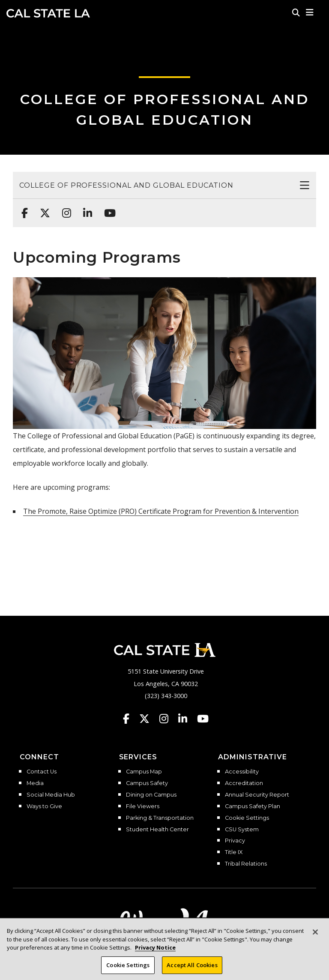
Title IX (234, 852)
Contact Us (42, 772)
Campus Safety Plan (253, 806)
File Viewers (143, 806)
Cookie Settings (247, 818)
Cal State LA (48, 13)
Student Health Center (157, 830)
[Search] (296, 12)
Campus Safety (147, 783)
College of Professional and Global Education (126, 185)
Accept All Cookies (192, 970)
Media (35, 783)
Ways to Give (44, 806)
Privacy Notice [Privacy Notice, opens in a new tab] (155, 953)
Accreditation (244, 783)
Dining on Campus (151, 795)
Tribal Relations (246, 864)
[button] (310, 12)
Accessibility (242, 772)
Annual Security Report (257, 795)
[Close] (315, 937)
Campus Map (144, 772)
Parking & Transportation (160, 818)
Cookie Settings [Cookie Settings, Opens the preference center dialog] (128, 970)
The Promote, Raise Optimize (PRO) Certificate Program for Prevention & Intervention (161, 511)
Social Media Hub (51, 795)
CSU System (242, 830)
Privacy (235, 841)
